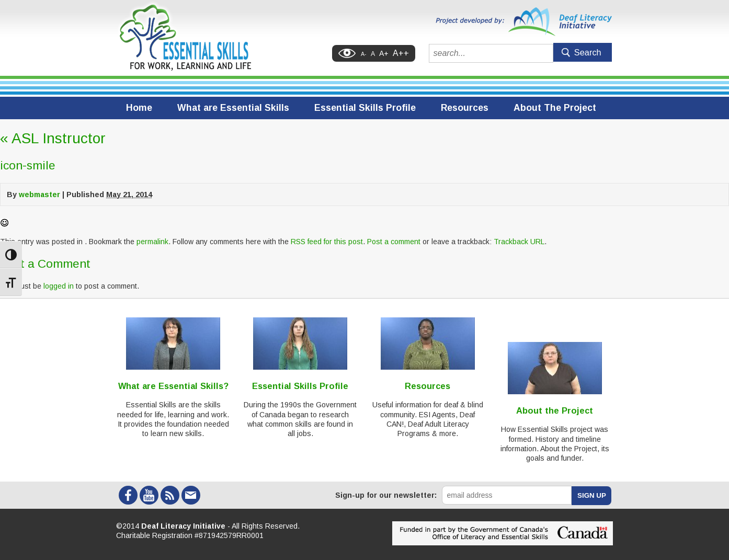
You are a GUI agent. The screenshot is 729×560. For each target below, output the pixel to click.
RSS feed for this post (327, 242)
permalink (152, 242)
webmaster (39, 195)
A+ (384, 53)
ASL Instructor (53, 138)
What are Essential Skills (233, 108)
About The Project (555, 108)
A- (364, 54)
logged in (59, 286)
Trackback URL (519, 242)
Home (139, 108)
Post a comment (394, 242)
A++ (401, 53)
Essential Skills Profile (365, 108)
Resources (465, 108)
